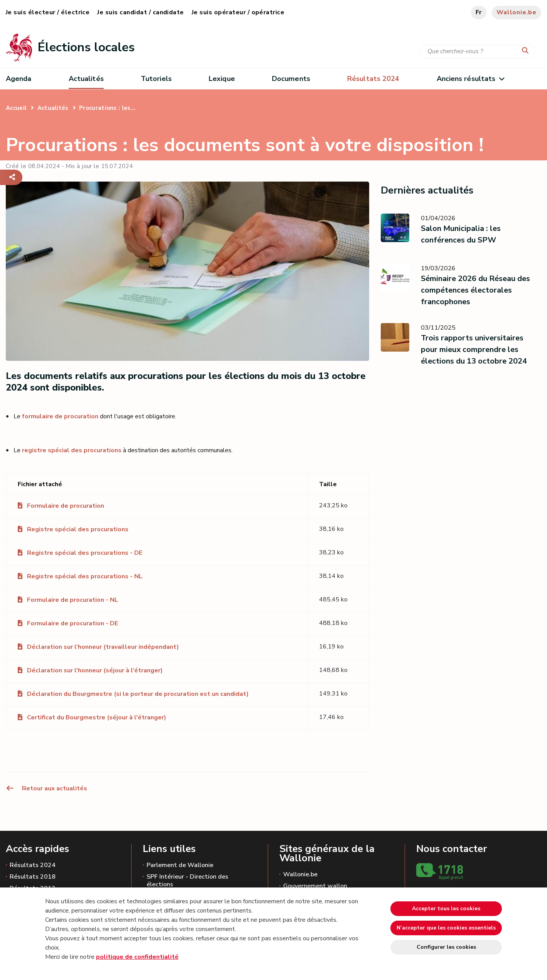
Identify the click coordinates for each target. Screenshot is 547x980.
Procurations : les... (107, 108)
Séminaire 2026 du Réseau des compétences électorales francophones (475, 290)
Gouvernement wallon (315, 886)
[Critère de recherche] (477, 51)
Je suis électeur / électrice (48, 12)
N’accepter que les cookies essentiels (446, 928)
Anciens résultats (470, 79)
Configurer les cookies (446, 947)
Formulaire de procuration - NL (73, 600)
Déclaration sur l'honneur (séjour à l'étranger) (95, 670)
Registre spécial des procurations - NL (85, 576)
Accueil (16, 108)
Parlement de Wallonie (180, 865)
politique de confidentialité (137, 957)
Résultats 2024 (33, 865)
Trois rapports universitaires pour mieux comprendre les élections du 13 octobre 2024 (474, 349)
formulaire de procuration (60, 416)
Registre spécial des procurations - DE (85, 553)
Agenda (19, 79)
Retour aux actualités (46, 788)
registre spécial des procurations (72, 450)
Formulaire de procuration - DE (73, 623)
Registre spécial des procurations (78, 529)
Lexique (222, 79)
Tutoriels (156, 79)
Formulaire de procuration (66, 506)
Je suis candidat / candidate (140, 12)
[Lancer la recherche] (527, 51)
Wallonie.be (517, 12)
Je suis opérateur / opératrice (238, 12)
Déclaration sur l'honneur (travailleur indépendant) (103, 647)
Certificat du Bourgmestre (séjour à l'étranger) (97, 717)
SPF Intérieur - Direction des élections (187, 881)
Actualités (86, 79)
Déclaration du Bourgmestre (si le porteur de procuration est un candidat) (138, 694)
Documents (291, 79)
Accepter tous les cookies (446, 908)
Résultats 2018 (33, 877)
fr (479, 12)
